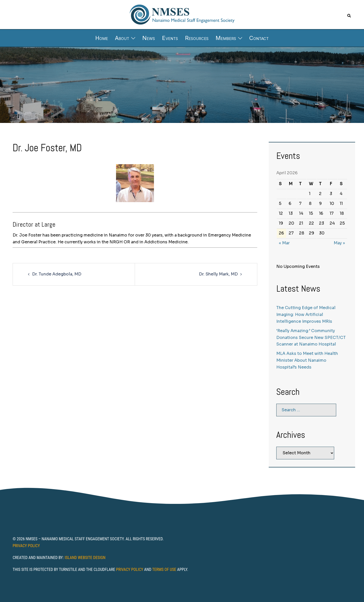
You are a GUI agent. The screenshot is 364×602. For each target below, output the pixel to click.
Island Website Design (85, 558)
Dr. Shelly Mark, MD (218, 274)
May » (339, 243)
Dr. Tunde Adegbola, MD (57, 274)
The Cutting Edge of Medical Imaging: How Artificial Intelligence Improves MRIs (306, 315)
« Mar (284, 243)
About (122, 38)
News (149, 38)
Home (102, 38)
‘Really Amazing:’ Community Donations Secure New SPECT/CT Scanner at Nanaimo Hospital (311, 338)
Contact (259, 38)
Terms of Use (164, 569)
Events (170, 38)
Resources (197, 38)
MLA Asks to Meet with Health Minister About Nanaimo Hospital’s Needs (307, 360)
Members (226, 38)
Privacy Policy (26, 546)
